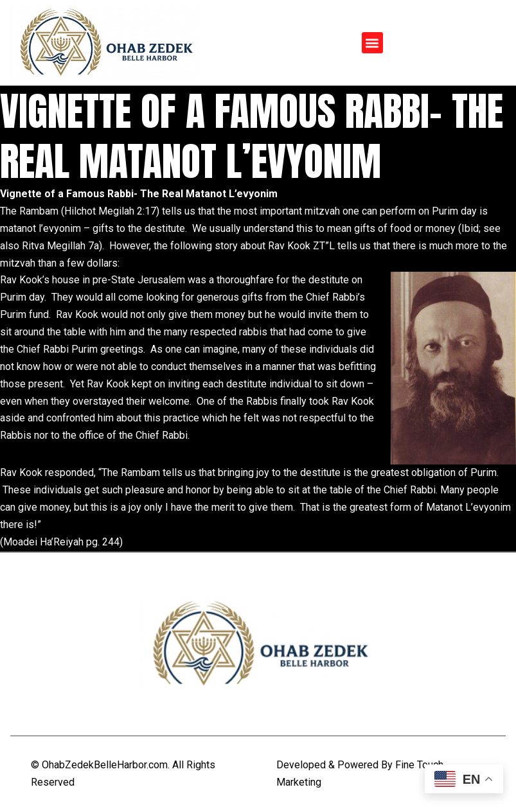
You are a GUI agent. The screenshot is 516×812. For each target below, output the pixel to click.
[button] (372, 43)
